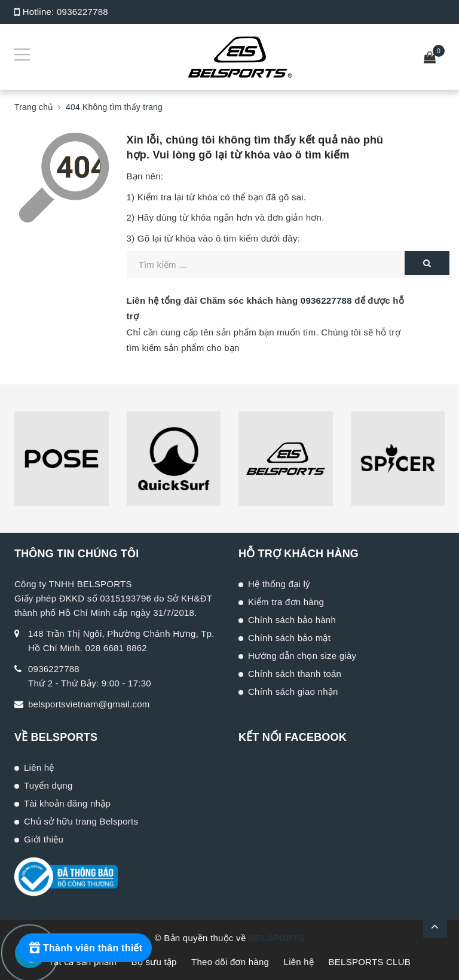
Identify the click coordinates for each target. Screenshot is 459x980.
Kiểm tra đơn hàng (286, 602)
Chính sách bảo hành (292, 620)
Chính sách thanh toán (295, 674)
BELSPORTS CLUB (370, 962)
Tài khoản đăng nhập (67, 803)
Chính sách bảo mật (289, 638)
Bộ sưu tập (154, 962)
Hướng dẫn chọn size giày (302, 656)
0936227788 (82, 12)
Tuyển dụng (48, 785)
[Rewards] (85, 948)
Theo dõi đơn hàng (230, 962)
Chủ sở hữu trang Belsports (81, 821)
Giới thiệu (44, 839)
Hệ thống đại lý (279, 584)
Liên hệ (39, 767)
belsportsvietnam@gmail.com (89, 704)
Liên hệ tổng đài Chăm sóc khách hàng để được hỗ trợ (265, 308)
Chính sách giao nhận (293, 692)
